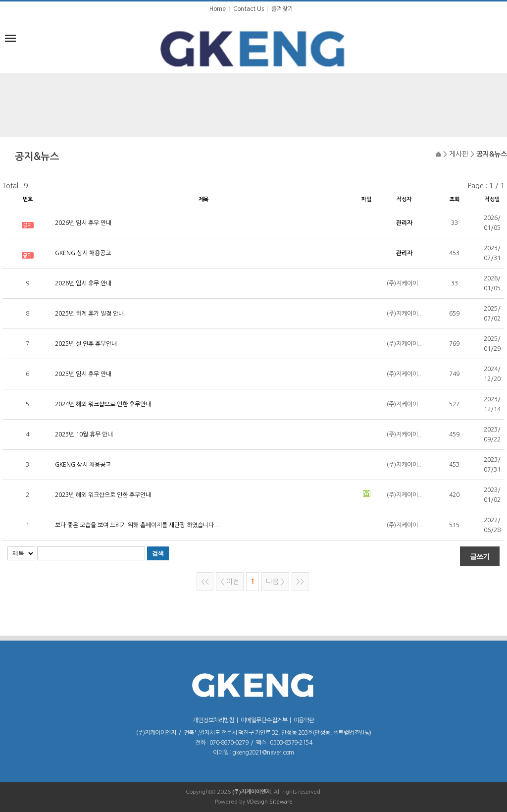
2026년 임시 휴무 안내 (83, 223)
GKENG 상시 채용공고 (83, 253)
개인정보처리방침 (213, 720)
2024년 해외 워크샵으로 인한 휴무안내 (103, 404)
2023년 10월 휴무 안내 (84, 434)
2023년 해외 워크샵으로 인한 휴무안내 (103, 495)
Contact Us (249, 9)
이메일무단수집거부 (264, 720)
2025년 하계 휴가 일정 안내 (89, 314)
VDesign (257, 802)
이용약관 (304, 720)
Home (218, 9)
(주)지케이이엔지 (252, 792)
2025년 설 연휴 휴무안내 (86, 344)
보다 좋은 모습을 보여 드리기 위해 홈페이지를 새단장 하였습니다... (137, 525)
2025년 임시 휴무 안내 (83, 374)
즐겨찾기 (282, 9)
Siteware (281, 802)
